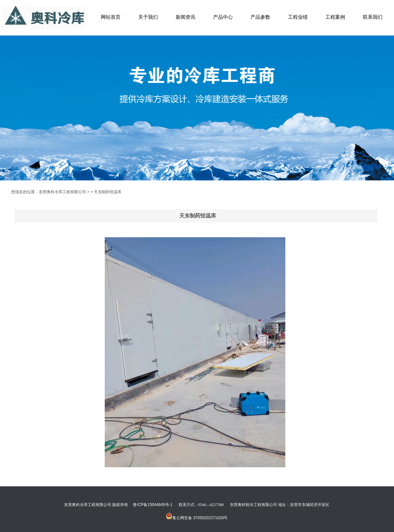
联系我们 (373, 17)
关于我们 (148, 17)
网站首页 (111, 17)
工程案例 (335, 17)
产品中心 (223, 17)
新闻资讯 (186, 17)
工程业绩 (298, 17)
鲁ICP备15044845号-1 (153, 505)
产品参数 (260, 17)
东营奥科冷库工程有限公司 (62, 192)
